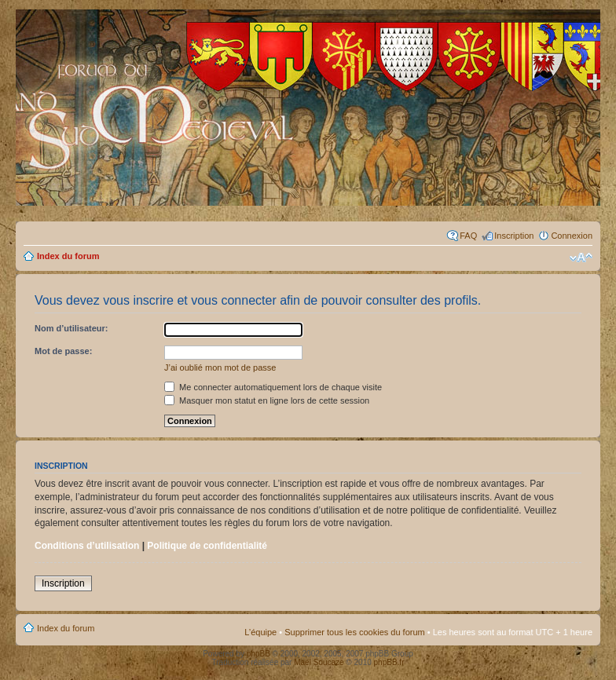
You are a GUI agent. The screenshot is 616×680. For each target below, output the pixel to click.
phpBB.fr (389, 662)
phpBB (258, 654)
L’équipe (260, 632)
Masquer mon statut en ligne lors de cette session (267, 400)
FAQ (468, 236)
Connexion (572, 236)
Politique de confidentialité (207, 546)
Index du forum (68, 256)
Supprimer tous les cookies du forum (355, 632)
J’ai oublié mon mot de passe (220, 367)
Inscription (514, 236)
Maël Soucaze (319, 662)
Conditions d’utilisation (87, 546)
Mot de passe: (63, 351)
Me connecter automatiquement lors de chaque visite (273, 387)
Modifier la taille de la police (581, 258)
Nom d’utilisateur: (71, 328)
